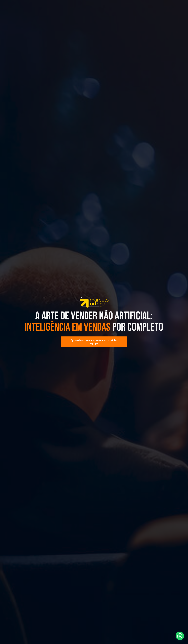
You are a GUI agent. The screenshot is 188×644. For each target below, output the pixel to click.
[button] (180, 636)
